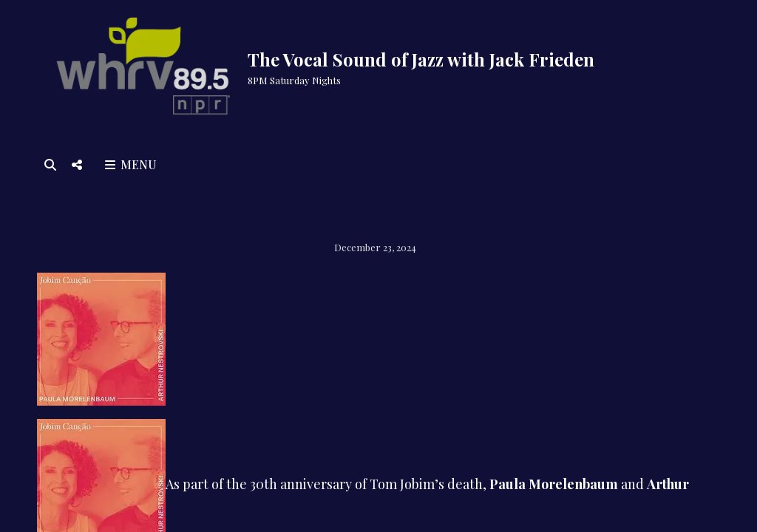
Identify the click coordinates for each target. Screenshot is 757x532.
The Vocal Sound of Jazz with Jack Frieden (421, 59)
